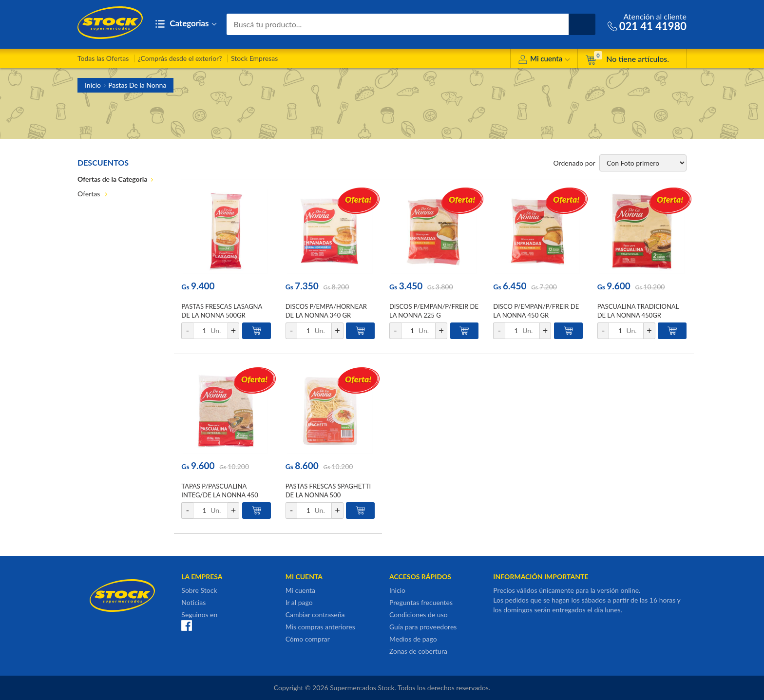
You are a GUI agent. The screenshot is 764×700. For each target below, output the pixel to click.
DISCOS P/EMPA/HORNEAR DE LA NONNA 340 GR (326, 311)
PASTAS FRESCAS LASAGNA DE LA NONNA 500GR (222, 311)
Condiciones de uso (419, 615)
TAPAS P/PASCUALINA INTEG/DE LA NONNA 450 (220, 491)
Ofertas (90, 194)
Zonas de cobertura (418, 651)
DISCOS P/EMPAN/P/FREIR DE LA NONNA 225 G (434, 311)
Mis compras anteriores (320, 627)
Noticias (193, 602)
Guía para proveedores (423, 627)
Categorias (186, 24)
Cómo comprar (308, 639)
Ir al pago (299, 602)
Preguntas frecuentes (421, 602)
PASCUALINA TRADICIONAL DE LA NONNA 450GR (638, 311)
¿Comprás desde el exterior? (180, 58)
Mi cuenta (544, 60)
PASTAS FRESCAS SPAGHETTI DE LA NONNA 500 (328, 491)
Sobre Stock (199, 590)
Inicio (93, 85)
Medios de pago (413, 639)
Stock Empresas (254, 58)
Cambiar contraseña (315, 615)
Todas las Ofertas (103, 58)
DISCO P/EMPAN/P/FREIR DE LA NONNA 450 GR (536, 311)
